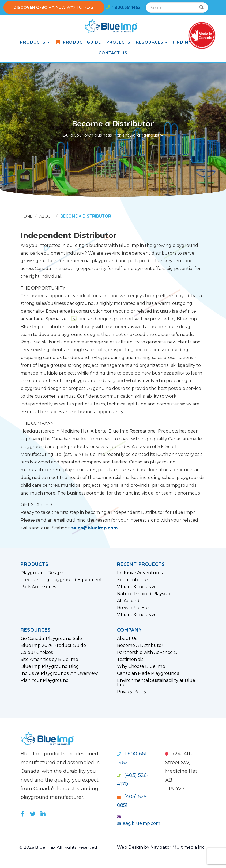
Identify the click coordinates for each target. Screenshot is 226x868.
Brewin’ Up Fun (134, 608)
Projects (118, 42)
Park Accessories (38, 587)
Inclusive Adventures (140, 573)
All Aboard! (129, 601)
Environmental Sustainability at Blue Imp (156, 683)
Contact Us (113, 53)
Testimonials (130, 660)
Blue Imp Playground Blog (50, 666)
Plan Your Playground (45, 680)
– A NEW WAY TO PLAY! (54, 7)
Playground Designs (42, 573)
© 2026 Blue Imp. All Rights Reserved (59, 847)
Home (27, 216)
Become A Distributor (140, 646)
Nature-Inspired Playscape (146, 594)
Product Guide (78, 42)
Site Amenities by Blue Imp (49, 660)
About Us (127, 639)
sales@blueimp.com (95, 528)
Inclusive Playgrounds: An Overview (59, 673)
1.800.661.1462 (123, 7)
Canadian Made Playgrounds (148, 673)
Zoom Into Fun (133, 580)
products (35, 42)
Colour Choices (37, 653)
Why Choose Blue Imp (141, 666)
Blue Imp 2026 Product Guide (53, 646)
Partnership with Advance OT (149, 653)
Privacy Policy (132, 692)
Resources (152, 42)
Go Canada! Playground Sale (51, 639)
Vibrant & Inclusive (137, 587)
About (47, 216)
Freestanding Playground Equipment (61, 580)
